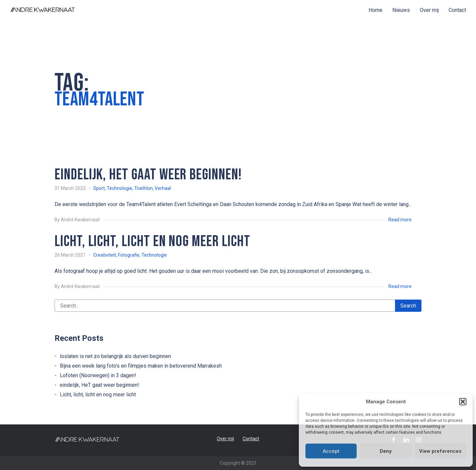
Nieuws (401, 10)
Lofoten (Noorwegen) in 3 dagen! (98, 375)
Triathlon (143, 188)
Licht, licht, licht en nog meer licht (98, 395)
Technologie (119, 188)
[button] (463, 402)
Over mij (429, 10)
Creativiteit (105, 255)
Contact (457, 10)
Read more (400, 220)
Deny (386, 451)
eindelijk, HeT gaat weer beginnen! (99, 385)
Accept (331, 451)
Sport (99, 188)
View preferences (440, 451)
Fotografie (129, 255)
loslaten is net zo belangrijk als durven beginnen (115, 356)
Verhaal (163, 188)
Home (376, 10)
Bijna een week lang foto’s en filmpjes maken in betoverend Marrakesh (141, 366)
